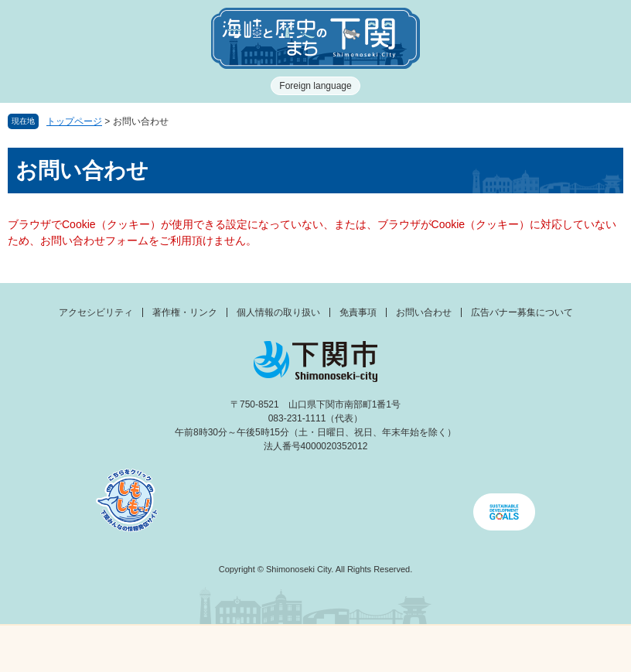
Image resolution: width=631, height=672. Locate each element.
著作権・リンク (185, 312)
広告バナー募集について (522, 312)
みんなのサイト (552, 649)
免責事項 (358, 312)
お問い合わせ (424, 312)
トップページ (74, 121)
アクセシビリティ (96, 312)
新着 (237, 649)
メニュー (79, 645)
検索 (394, 649)
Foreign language (315, 86)
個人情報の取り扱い (278, 312)
